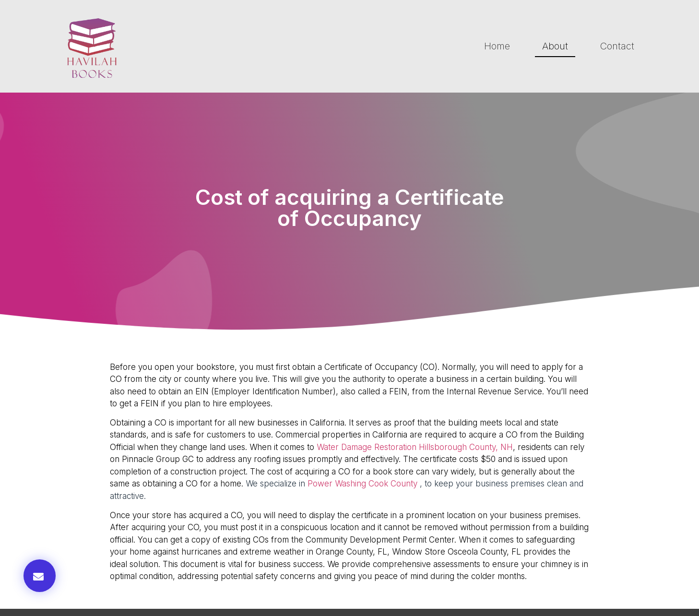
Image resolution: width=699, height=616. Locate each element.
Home (497, 46)
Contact (617, 46)
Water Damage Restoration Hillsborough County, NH (415, 447)
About (555, 46)
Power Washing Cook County (362, 484)
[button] (40, 576)
